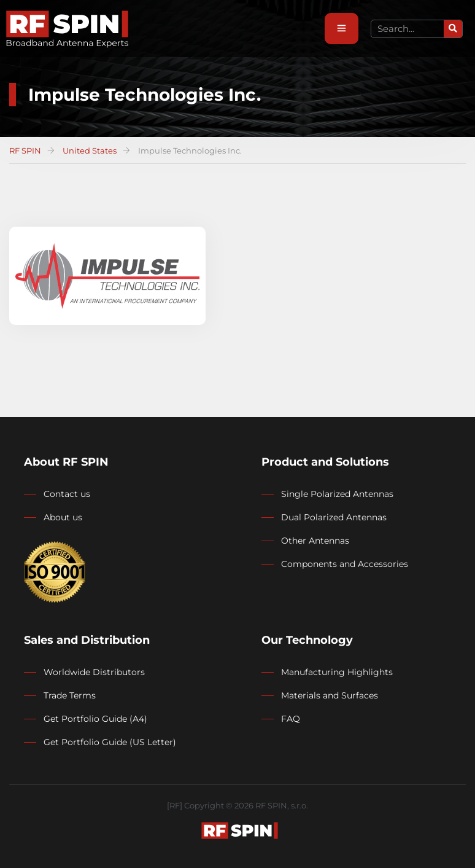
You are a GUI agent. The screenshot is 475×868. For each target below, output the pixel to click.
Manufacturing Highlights (337, 672)
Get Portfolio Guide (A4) (95, 719)
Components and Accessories (345, 564)
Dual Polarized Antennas (334, 517)
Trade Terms (70, 695)
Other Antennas (315, 541)
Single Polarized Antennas (337, 494)
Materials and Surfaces (330, 695)
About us (63, 517)
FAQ (291, 719)
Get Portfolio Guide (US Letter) (110, 742)
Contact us (67, 494)
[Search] (453, 29)
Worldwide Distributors (94, 672)
